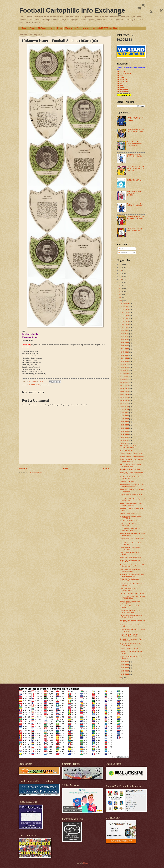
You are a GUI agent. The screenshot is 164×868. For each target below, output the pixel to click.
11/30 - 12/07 (125, 315)
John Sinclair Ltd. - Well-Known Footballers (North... (130, 570)
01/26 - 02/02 (125, 665)
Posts (121, 249)
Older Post (107, 468)
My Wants (42, 28)
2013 (121, 678)
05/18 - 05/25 (125, 401)
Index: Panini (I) (122, 79)
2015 (121, 298)
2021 (121, 279)
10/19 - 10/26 (125, 334)
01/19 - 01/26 (125, 668)
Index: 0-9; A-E (122, 71)
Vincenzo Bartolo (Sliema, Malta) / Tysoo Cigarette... (131, 465)
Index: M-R (120, 77)
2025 (121, 267)
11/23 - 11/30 (125, 319)
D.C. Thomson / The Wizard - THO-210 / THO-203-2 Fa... (132, 597)
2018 (121, 289)
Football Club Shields (34, 385)
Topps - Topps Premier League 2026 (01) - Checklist (134, 193)
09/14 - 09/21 (125, 349)
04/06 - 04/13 (125, 419)
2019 (121, 286)
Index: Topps (121, 87)
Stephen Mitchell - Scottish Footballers (132, 457)
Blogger (86, 863)
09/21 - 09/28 (125, 346)
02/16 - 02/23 (125, 440)
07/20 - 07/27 (125, 373)
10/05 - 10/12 (125, 340)
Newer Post (24, 468)
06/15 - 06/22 (125, 389)
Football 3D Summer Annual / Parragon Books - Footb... (129, 635)
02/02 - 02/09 (125, 662)
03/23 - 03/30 (125, 425)
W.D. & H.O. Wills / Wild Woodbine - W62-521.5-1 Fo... (131, 525)
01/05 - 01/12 (125, 674)
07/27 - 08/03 (125, 370)
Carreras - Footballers (127, 482)
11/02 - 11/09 (125, 328)
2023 (121, 273)
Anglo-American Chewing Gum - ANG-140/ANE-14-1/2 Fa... (132, 566)
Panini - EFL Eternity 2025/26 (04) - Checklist (134, 155)
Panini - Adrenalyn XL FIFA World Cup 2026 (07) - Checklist (135, 119)
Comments (122, 253)
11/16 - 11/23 (125, 322)
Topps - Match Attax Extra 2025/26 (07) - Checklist (135, 205)
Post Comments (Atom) (35, 473)
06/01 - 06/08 (125, 395)
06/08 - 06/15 (125, 392)
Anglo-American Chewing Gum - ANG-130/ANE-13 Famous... (132, 486)
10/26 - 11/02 (125, 331)
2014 (121, 301)
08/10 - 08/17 (125, 364)
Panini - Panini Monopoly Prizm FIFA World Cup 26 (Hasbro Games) (135, 144)
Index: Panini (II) (122, 81)
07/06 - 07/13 (125, 379)
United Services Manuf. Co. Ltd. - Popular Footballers (131, 561)
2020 (121, 283)
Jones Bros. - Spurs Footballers (130, 469)
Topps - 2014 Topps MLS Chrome (131, 557)
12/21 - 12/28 (125, 306)
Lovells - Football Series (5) (129, 513)
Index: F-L (120, 75)
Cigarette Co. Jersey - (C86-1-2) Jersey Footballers (130, 611)
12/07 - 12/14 (125, 313)
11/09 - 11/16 (125, 325)
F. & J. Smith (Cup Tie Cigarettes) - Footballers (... (131, 478)
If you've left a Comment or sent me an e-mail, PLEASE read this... (91, 28)
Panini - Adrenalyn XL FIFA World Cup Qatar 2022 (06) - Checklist (135, 169)
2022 (121, 277)
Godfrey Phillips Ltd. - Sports (129, 649)
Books (32, 28)
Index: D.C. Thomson (124, 73)
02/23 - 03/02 (125, 437)
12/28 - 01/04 (125, 303)
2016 (121, 295)
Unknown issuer (46, 385)
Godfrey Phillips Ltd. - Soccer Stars (131, 454)
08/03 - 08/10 (125, 367)
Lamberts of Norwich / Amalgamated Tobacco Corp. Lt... (132, 616)
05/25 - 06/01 (125, 398)
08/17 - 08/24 (125, 361)
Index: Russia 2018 (123, 91)
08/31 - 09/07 (125, 355)
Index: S (119, 83)
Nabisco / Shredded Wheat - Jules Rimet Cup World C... (131, 505)
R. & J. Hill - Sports (126, 450)
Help (52, 28)
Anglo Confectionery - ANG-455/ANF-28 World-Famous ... (132, 460)
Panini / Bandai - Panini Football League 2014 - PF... (130, 548)
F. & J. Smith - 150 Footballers (130, 521)
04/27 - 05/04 (125, 410)
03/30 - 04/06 (125, 422)
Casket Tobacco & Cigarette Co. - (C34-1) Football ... (131, 602)
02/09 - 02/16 (125, 443)
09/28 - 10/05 (125, 343)
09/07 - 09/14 (125, 352)
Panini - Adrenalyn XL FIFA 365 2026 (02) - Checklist (135, 130)
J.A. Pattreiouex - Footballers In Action (132, 593)
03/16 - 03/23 (125, 428)
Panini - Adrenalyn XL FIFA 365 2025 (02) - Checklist (135, 217)
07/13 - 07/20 (125, 376)
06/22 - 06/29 (125, 385)
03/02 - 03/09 (125, 434)
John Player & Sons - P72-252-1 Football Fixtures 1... (130, 589)
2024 (121, 270)
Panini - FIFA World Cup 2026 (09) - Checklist (135, 230)
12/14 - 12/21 (125, 309)
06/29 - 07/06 (125, 382)
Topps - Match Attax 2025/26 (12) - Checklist (134, 180)
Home (24, 28)
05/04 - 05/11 (125, 407)
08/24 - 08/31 (125, 358)
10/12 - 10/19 (125, 337)
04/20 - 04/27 (125, 413)
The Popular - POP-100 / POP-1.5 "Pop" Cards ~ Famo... (131, 447)
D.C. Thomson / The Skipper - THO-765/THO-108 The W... (131, 530)
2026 (121, 264)
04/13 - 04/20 (125, 416)
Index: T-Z (120, 85)
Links (59, 28)
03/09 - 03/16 (125, 431)
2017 (121, 292)
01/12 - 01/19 (125, 671)
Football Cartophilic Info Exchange (72, 10)
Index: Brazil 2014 (123, 89)
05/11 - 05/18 (125, 404)
